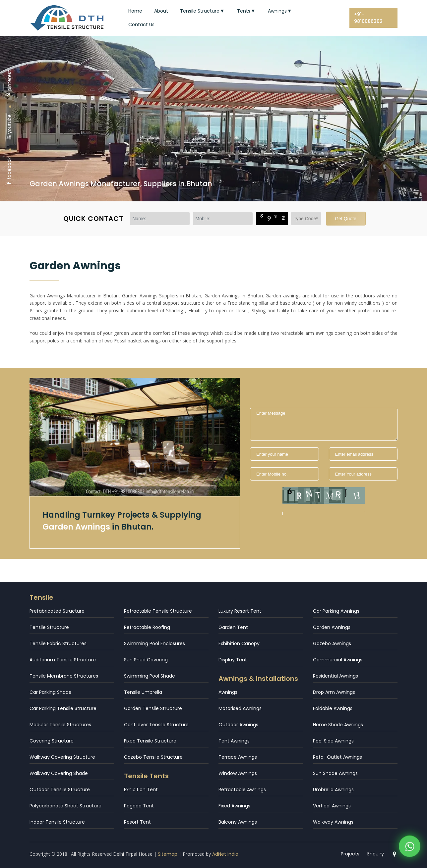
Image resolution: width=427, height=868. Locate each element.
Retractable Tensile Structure (158, 611)
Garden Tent (233, 627)
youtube (9, 127)
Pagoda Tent (139, 806)
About (161, 11)
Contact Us (141, 25)
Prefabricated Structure (57, 611)
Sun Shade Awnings (335, 773)
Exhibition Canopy (239, 643)
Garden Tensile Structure (153, 708)
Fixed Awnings (234, 806)
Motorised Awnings (240, 708)
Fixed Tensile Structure (150, 741)
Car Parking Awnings (336, 611)
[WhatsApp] (410, 848)
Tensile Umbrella (143, 692)
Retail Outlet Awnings (337, 757)
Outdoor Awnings (238, 725)
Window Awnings (238, 773)
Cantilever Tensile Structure (156, 725)
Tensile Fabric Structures (58, 643)
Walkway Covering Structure (62, 757)
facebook (9, 171)
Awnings (280, 11)
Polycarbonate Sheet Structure (65, 806)
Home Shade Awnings (338, 725)
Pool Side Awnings (333, 741)
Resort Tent (137, 822)
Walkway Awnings (333, 822)
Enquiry (376, 854)
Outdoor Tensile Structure (60, 790)
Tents (246, 11)
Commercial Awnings (338, 660)
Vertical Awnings (332, 806)
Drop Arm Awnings (334, 692)
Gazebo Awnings (332, 643)
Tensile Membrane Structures (64, 676)
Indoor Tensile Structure (57, 822)
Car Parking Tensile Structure (63, 708)
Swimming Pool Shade (150, 676)
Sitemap (168, 854)
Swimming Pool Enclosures (154, 643)
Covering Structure (52, 741)
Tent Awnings (234, 741)
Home (135, 11)
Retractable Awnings (242, 790)
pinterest (9, 83)
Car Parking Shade (51, 692)
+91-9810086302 (368, 18)
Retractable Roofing (147, 627)
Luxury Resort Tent (240, 611)
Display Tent (233, 660)
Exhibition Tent (141, 790)
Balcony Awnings (238, 822)
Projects (350, 854)
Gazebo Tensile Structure (153, 757)
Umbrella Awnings (333, 790)
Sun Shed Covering (146, 660)
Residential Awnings (335, 676)
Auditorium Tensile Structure (63, 660)
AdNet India (225, 854)
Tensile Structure (203, 11)
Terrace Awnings (238, 757)
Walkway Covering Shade (59, 773)
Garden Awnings (332, 627)
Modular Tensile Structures (60, 725)
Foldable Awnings (333, 708)
